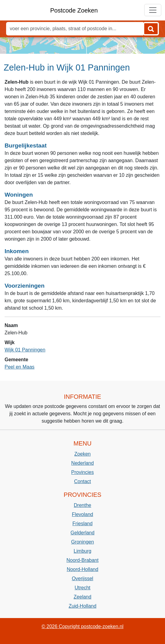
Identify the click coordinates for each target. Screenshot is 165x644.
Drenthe (83, 505)
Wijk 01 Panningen (25, 350)
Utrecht (82, 588)
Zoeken (82, 454)
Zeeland (82, 597)
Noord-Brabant (83, 560)
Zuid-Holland (83, 606)
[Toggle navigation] (153, 10)
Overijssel (82, 579)
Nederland (82, 463)
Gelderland (82, 533)
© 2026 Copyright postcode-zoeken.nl (82, 626)
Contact (82, 481)
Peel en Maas (20, 367)
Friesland (82, 524)
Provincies (82, 472)
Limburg (82, 551)
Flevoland (82, 514)
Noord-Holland (82, 569)
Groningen (83, 542)
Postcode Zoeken (74, 10)
